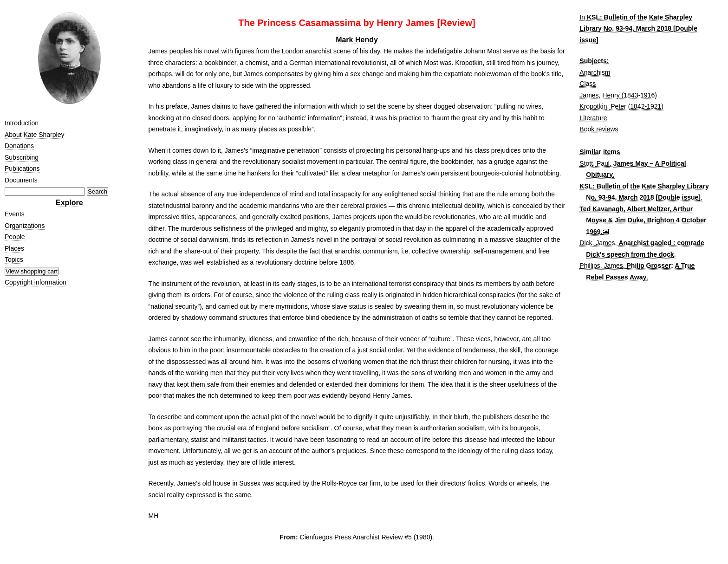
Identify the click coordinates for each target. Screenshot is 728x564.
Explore (69, 203)
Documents (21, 180)
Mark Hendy (357, 40)
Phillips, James (601, 266)
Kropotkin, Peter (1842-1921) (621, 106)
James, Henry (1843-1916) (618, 95)
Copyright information (36, 282)
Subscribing (22, 157)
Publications (22, 169)
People (15, 237)
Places (14, 248)
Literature (593, 118)
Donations (19, 146)
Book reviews (599, 129)
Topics (14, 259)
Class (588, 84)
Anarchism (595, 72)
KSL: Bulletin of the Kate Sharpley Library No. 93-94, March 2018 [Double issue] (638, 29)
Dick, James (597, 243)
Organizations (25, 226)
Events (15, 214)
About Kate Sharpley (34, 135)
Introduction (22, 123)
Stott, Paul (595, 163)
